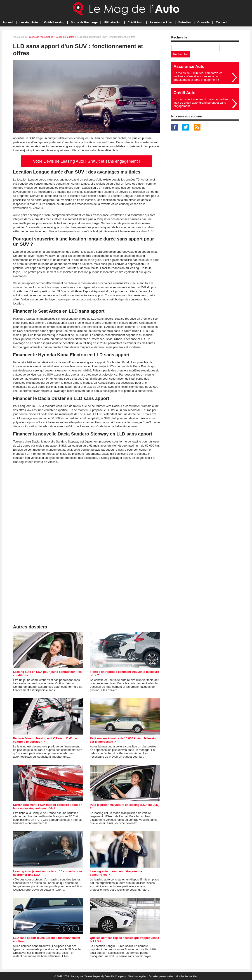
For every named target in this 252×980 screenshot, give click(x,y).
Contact (221, 22)
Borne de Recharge (84, 22)
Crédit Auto (135, 22)
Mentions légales (137, 976)
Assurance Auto (161, 22)
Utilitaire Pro (112, 22)
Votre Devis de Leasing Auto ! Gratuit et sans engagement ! (86, 161)
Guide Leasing (54, 22)
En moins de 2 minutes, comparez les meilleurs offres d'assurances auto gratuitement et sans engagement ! (198, 76)
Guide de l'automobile (41, 37)
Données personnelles (161, 976)
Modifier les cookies (187, 976)
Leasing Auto (29, 22)
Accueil (8, 22)
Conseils (203, 22)
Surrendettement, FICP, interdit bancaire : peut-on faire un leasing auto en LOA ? (48, 806)
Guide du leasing (65, 37)
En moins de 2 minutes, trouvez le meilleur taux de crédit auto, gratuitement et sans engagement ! (201, 103)
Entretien (185, 22)
